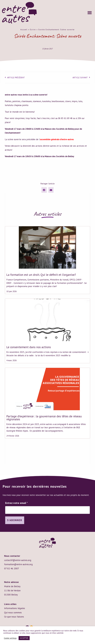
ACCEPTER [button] (24, 638)
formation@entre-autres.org (18, 565)
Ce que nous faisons (14, 617)
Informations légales (15, 608)
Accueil (24, 30)
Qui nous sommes (13, 613)
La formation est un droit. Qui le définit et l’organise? (41, 275)
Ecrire (33, 30)
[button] (90, 13)
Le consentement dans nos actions (29, 347)
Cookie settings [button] (10, 638)
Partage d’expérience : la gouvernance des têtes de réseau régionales (44, 418)
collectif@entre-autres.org (18, 560)
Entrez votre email (16, 503)
